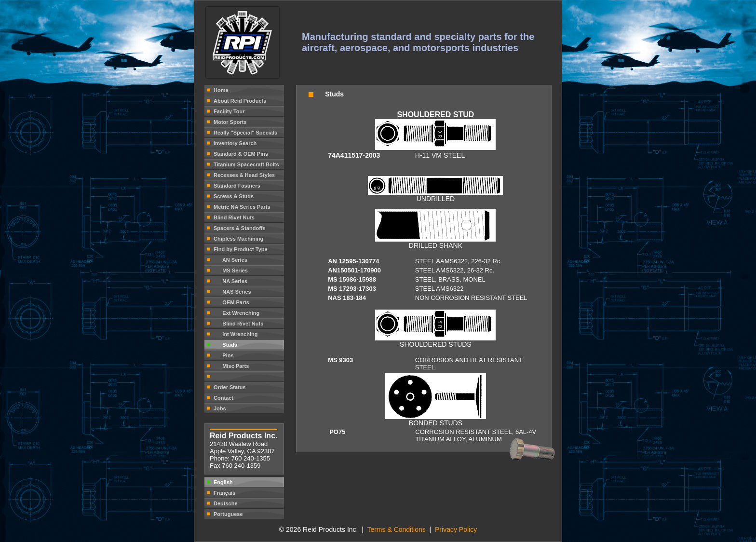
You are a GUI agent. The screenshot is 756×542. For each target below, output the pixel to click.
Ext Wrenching (236, 313)
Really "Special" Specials (245, 133)
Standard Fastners (237, 186)
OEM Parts (231, 302)
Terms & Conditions (397, 529)
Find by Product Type (241, 249)
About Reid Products (240, 101)
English (223, 482)
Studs (225, 345)
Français (224, 493)
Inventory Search (235, 143)
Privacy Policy (456, 529)
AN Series (230, 260)
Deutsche (226, 503)
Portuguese (228, 514)
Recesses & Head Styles (244, 175)
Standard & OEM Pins (241, 154)
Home (221, 90)
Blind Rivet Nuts (234, 217)
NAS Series (232, 292)
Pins (224, 355)
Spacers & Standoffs (240, 228)
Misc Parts (231, 366)
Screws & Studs (234, 196)
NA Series (230, 281)
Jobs (220, 408)
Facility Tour (229, 111)
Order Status (230, 387)
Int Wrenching (236, 334)
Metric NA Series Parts (242, 207)
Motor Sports (230, 122)
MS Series (231, 271)
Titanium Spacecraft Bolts (246, 164)
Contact (223, 398)
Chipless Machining (238, 239)
